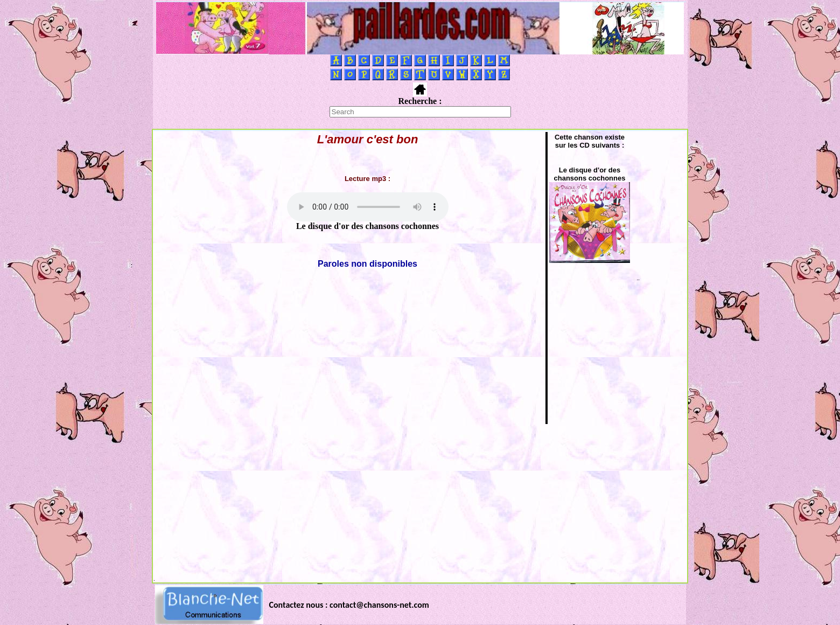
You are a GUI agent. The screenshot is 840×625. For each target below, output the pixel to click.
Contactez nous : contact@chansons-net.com (349, 605)
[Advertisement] (420, 501)
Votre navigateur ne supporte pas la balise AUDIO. (368, 207)
